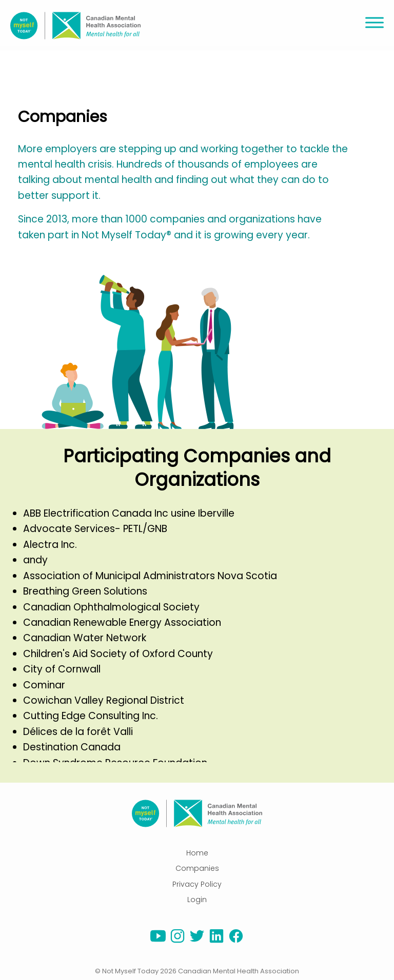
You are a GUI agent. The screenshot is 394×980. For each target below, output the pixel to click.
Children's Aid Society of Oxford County (118, 654)
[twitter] (197, 941)
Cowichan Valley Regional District (104, 700)
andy (35, 560)
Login (197, 900)
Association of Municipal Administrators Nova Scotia (150, 576)
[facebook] (236, 941)
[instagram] (178, 941)
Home (197, 853)
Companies (197, 868)
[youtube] (158, 941)
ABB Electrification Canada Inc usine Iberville (129, 513)
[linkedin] (216, 941)
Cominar (44, 685)
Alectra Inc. (50, 545)
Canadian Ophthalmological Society (111, 607)
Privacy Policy (197, 884)
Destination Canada (72, 747)
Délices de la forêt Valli (78, 732)
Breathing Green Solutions (85, 591)
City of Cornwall (62, 669)
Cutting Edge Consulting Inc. (91, 716)
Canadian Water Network (85, 638)
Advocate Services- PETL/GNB (95, 529)
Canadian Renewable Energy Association (122, 622)
